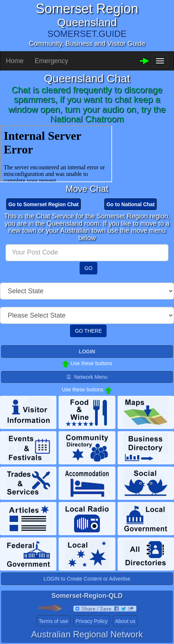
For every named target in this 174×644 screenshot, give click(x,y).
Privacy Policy (92, 621)
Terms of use (53, 621)
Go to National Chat (131, 204)
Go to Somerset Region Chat (44, 204)
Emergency (51, 61)
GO (88, 268)
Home (15, 61)
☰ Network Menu (87, 377)
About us (125, 621)
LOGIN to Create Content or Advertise (87, 579)
